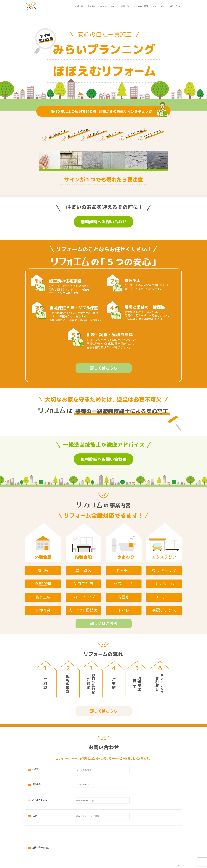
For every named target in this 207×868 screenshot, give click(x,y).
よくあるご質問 (141, 6)
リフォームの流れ (108, 6)
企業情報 (79, 6)
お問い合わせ (176, 6)
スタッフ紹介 (159, 6)
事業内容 (92, 6)
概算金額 (125, 6)
